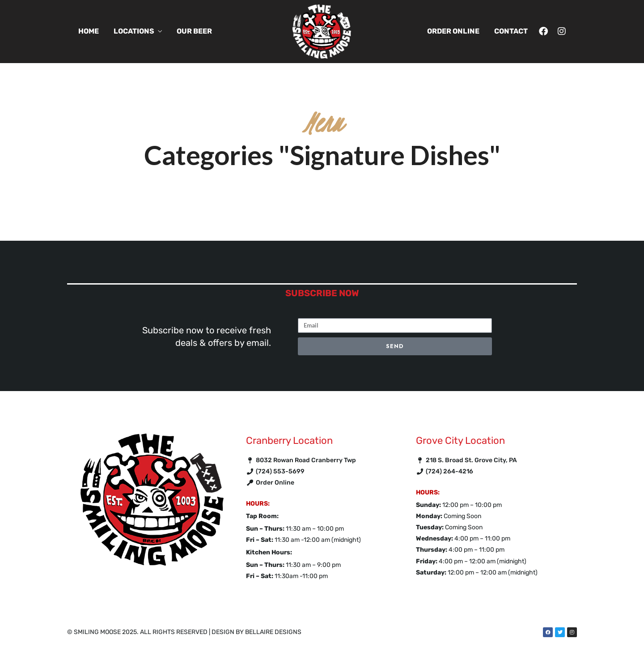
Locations (134, 31)
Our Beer (194, 31)
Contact (511, 31)
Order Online (453, 31)
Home (89, 31)
